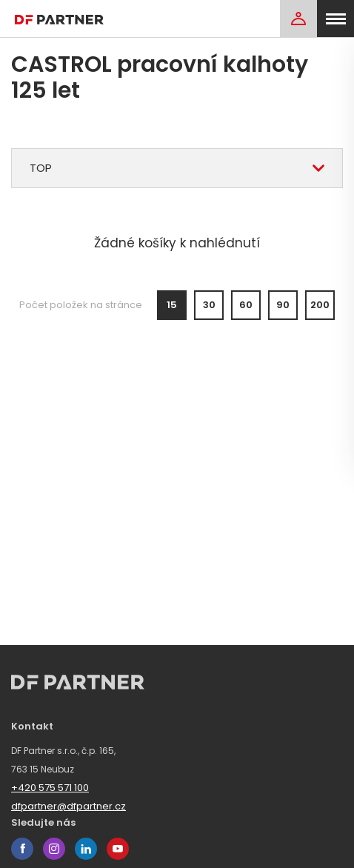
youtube (118, 849)
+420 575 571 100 (50, 788)
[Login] (298, 19)
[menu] (335, 19)
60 (246, 305)
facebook (22, 849)
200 (320, 305)
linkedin (86, 849)
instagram (54, 849)
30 (209, 305)
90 (283, 305)
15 (172, 305)
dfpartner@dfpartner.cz (69, 806)
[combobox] (177, 168)
